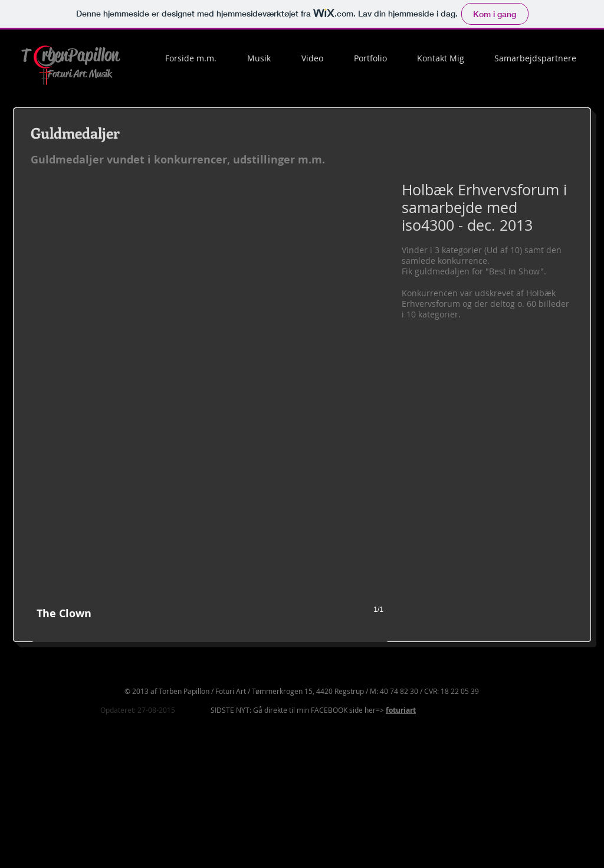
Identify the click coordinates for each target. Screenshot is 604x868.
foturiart (401, 710)
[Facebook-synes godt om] (508, 827)
